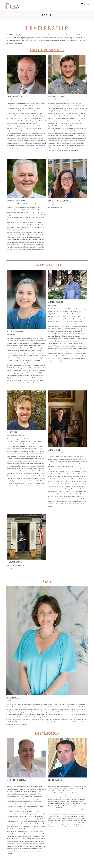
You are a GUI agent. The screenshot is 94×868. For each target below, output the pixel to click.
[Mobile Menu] (85, 4)
